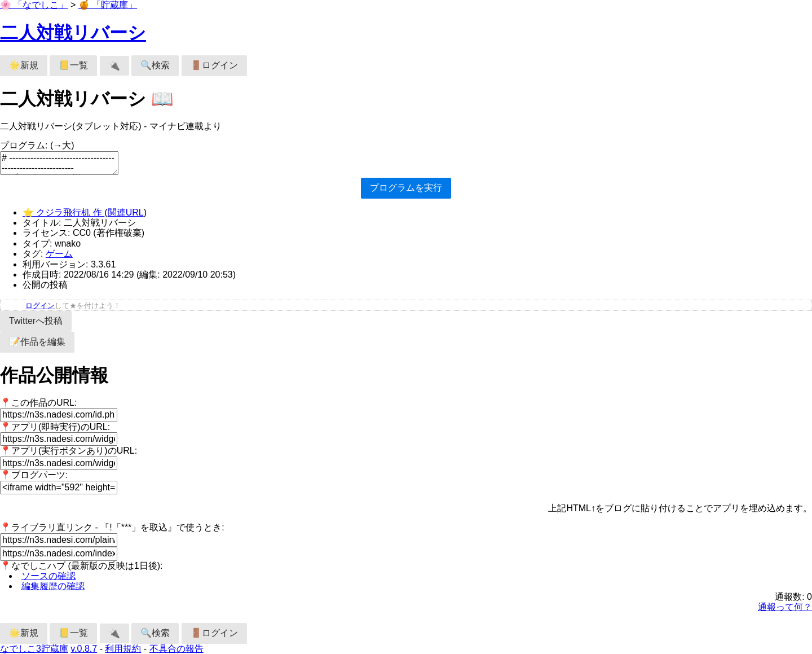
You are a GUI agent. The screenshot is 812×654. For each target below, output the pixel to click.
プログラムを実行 (406, 188)
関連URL (126, 212)
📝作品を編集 (37, 342)
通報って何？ (785, 607)
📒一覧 (73, 65)
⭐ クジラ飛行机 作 (63, 212)
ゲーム (59, 254)
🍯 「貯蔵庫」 (108, 5)
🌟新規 (24, 65)
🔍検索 (155, 65)
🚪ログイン (214, 65)
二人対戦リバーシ (73, 33)
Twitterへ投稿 (36, 321)
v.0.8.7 (84, 649)
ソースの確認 (48, 576)
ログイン (40, 306)
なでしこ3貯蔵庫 (34, 649)
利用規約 (123, 649)
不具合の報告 (176, 649)
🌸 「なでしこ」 (34, 5)
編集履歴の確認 (53, 586)
